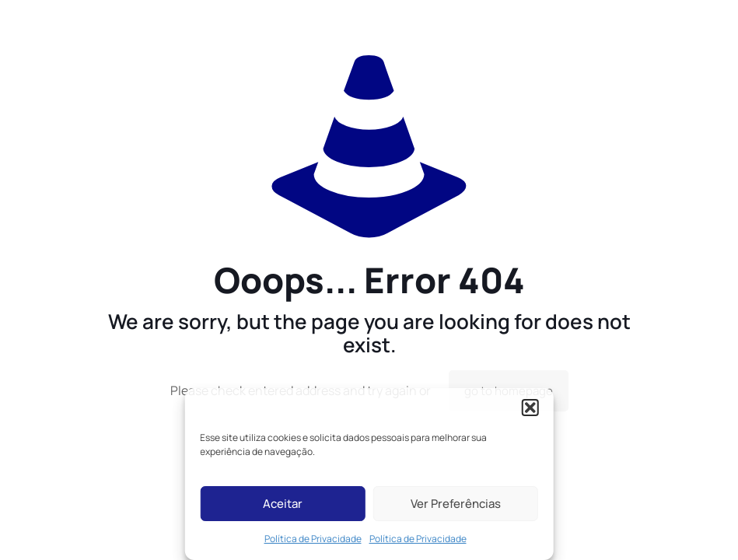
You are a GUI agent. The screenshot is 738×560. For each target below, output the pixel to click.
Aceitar (283, 504)
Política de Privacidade (313, 539)
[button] (530, 408)
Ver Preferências (456, 504)
